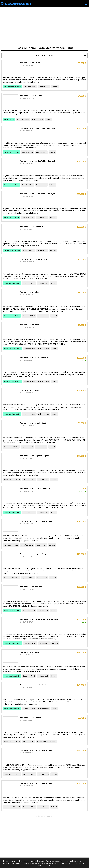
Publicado (7, 87)
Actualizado (8, 283)
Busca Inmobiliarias (18, 4)
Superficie (27, 87)
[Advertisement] (44, 27)
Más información (44, 865)
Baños (55, 87)
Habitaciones (44, 87)
